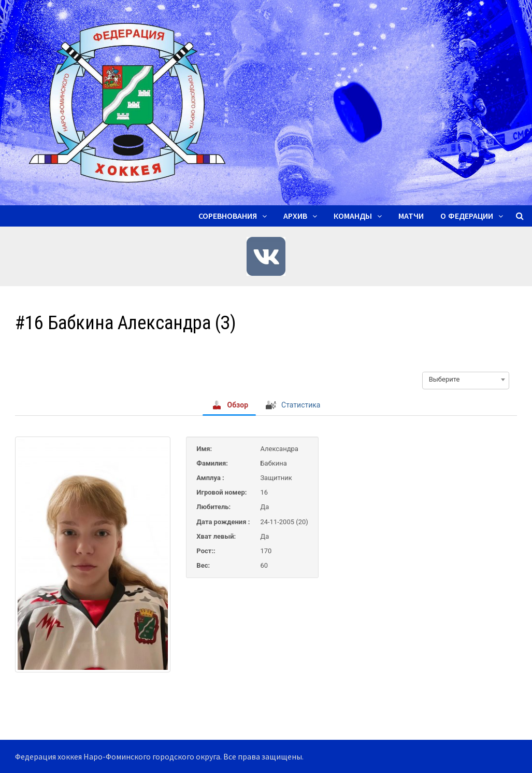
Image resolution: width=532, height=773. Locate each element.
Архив (295, 216)
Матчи (411, 216)
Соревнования (228, 216)
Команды (353, 216)
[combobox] (466, 380)
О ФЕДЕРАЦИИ (467, 216)
